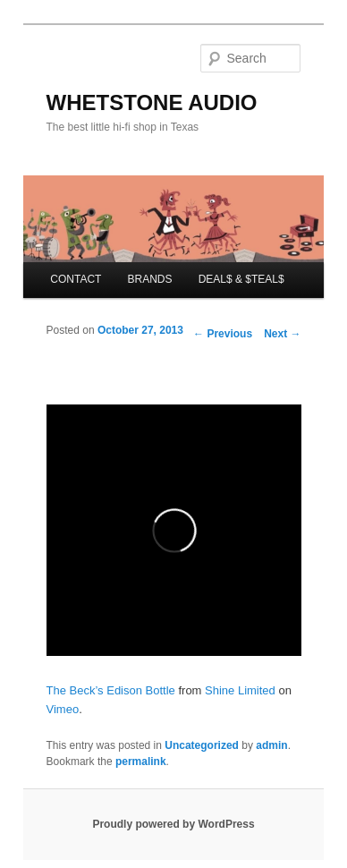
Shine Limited (240, 690)
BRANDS (150, 279)
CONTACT (76, 279)
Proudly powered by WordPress (173, 824)
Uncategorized (202, 745)
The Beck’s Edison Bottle (111, 690)
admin (271, 745)
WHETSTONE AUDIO (152, 102)
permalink (141, 762)
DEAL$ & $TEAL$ (241, 279)
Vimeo (63, 709)
